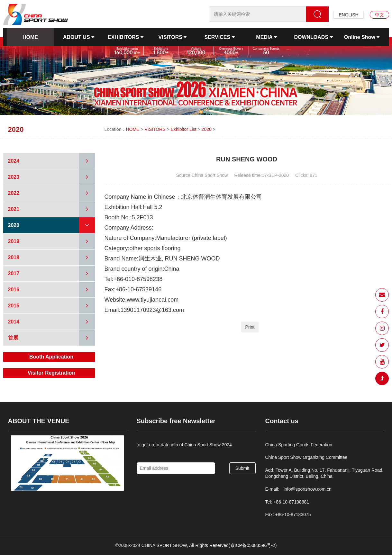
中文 (379, 15)
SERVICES (219, 37)
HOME (30, 37)
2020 (207, 129)
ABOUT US (79, 37)
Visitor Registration (51, 373)
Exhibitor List (183, 129)
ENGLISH (348, 15)
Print (250, 327)
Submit (242, 468)
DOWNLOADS (313, 37)
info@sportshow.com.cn (308, 489)
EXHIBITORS (126, 37)
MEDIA (266, 37)
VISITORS (173, 37)
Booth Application (51, 357)
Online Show (362, 37)
